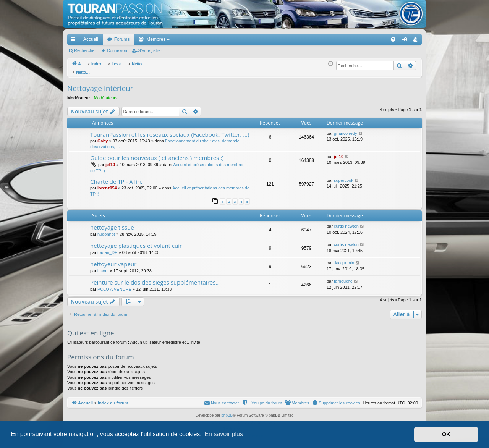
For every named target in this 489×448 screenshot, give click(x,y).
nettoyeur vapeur (113, 260)
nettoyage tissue (112, 223)
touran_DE (108, 248)
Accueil (91, 39)
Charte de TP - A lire (117, 177)
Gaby (103, 137)
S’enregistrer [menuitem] (418, 41)
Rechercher (85, 50)
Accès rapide (74, 41)
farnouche (343, 277)
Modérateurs (106, 94)
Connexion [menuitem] (406, 41)
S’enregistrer (150, 50)
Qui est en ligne (91, 329)
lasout (103, 267)
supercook (344, 176)
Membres (156, 39)
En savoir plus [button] (224, 434)
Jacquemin (344, 259)
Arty (232, 418)
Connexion (117, 50)
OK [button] (446, 434)
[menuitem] (367, 39)
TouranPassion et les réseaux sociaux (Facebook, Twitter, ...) (170, 130)
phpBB (227, 411)
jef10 (110, 160)
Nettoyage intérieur (100, 84)
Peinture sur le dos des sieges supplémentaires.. (154, 278)
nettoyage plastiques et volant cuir (136, 241)
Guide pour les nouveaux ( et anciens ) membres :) (157, 154)
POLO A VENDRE (114, 285)
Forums (122, 39)
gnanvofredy (346, 129)
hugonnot (106, 230)
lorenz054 (107, 184)
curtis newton (346, 222)
